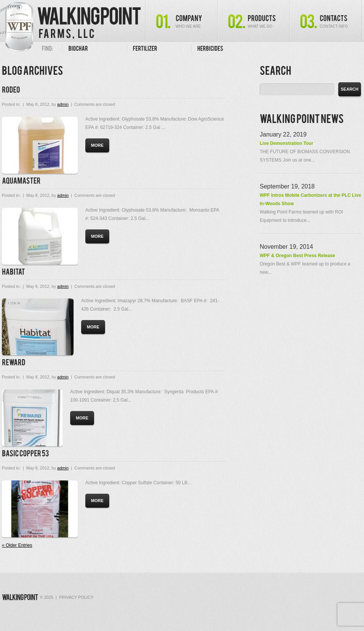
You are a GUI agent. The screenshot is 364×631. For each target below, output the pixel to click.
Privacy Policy (76, 597)
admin (63, 104)
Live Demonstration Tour (286, 143)
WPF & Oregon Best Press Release (297, 256)
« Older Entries (17, 545)
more (97, 145)
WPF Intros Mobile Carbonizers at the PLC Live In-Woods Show (310, 199)
